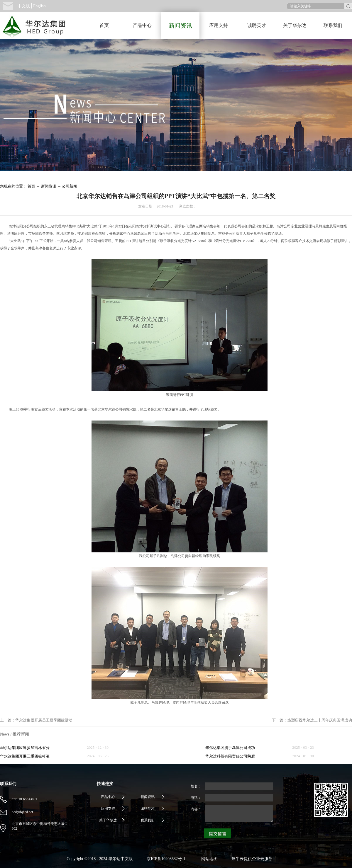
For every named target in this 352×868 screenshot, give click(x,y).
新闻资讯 (49, 186)
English (39, 6)
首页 (104, 25)
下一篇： (312, 720)
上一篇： (36, 720)
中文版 (24, 6)
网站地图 (208, 859)
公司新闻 (70, 186)
